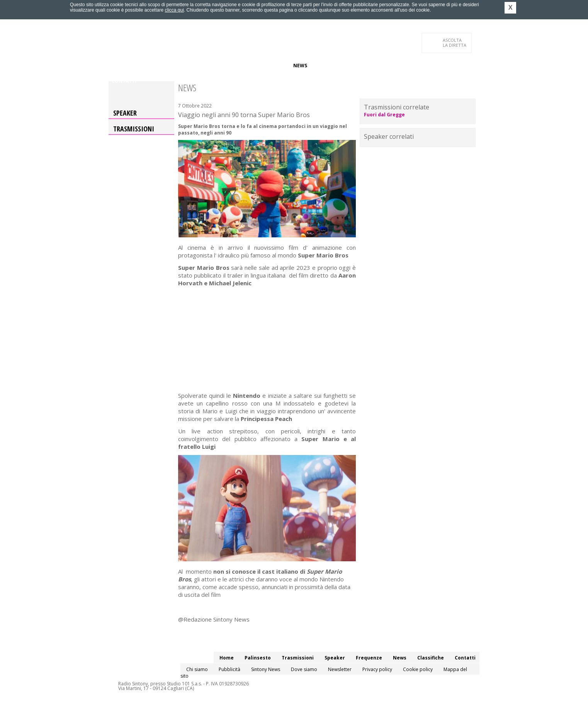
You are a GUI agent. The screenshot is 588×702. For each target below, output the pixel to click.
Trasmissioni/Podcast (197, 66)
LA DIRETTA (455, 43)
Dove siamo (304, 669)
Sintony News (266, 669)
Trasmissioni (134, 129)
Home (119, 66)
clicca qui (174, 10)
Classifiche (328, 66)
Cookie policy (418, 669)
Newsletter (340, 669)
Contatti (124, 81)
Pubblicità (229, 669)
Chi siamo (197, 669)
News (300, 66)
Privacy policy (377, 669)
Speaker (242, 66)
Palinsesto (147, 66)
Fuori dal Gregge (384, 115)
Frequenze (273, 66)
